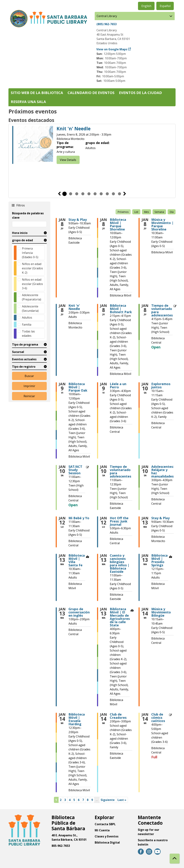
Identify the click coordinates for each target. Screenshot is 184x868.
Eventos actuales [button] (24, 359)
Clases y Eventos (107, 836)
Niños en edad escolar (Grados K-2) (32, 268)
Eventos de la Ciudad (140, 93)
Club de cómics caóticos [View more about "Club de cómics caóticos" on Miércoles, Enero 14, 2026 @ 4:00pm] (158, 718)
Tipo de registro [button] (24, 367)
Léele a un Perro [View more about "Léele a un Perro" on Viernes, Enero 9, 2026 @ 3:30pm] (118, 385)
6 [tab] (95, 194)
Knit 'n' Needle (74, 129)
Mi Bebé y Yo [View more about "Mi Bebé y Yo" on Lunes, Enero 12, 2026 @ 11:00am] (79, 518)
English (146, 6)
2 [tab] (71, 194)
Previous (59, 194)
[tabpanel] (92, 145)
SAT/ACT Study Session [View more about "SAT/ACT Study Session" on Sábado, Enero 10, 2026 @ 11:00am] (75, 470)
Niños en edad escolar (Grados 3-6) (32, 284)
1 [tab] (65, 194)
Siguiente (125, 194)
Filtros (20, 205)
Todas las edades (28, 334)
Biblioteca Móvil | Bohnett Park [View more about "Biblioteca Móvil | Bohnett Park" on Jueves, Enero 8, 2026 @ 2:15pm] (121, 309)
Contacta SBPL (105, 824)
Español (165, 6)
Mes (146, 212)
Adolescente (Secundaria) (30, 309)
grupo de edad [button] (22, 240)
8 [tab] (107, 194)
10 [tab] (119, 194)
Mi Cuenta (102, 830)
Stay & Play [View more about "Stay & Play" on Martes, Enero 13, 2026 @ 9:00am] (160, 518)
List (136, 212)
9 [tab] (113, 194)
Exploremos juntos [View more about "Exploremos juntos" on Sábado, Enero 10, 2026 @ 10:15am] (161, 385)
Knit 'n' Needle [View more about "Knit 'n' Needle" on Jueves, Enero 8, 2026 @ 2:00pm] (74, 307)
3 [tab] (77, 194)
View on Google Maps (112, 49)
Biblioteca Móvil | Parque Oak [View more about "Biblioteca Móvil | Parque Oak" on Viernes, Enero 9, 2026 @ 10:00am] (78, 387)
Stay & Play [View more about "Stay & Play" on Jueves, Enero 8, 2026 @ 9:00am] (78, 220)
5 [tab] (89, 194)
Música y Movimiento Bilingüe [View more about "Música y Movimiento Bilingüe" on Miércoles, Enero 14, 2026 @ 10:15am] (161, 612)
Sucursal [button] (18, 352)
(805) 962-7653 (107, 24)
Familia (27, 325)
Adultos (27, 317)
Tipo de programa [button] (25, 344)
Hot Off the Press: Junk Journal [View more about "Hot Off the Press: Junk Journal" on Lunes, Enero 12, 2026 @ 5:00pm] (119, 521)
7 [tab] (101, 194)
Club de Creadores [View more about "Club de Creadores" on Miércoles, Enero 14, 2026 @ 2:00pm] (118, 716)
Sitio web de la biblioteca (37, 93)
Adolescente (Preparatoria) (32, 297)
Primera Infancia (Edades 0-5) (30, 253)
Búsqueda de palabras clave (28, 215)
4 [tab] (83, 194)
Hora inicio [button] (20, 233)
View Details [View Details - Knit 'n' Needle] (68, 160)
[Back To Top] (175, 859)
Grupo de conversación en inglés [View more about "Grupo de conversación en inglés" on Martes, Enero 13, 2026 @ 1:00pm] (79, 612)
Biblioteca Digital (107, 842)
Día (172, 212)
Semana (159, 212)
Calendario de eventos (91, 93)
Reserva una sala (28, 102)
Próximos (123, 212)
